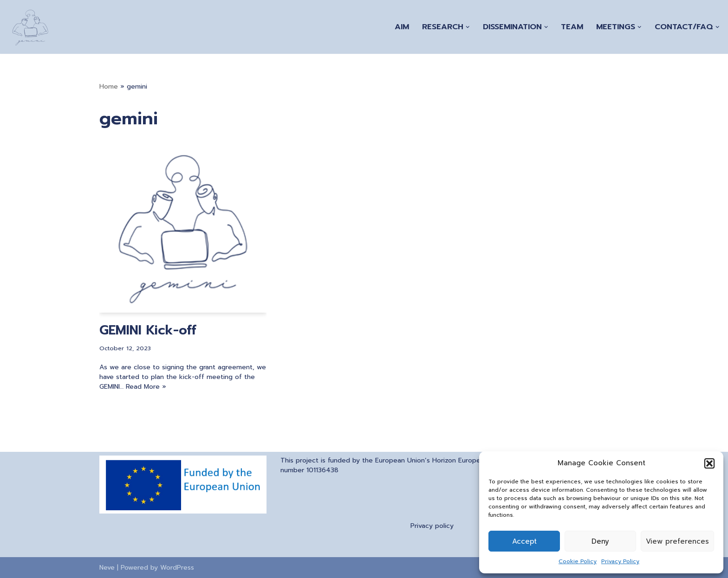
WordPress (177, 568)
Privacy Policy (620, 561)
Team (572, 27)
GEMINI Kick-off (148, 330)
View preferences (677, 541)
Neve (107, 568)
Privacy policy (432, 526)
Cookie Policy (578, 561)
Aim (402, 27)
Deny (600, 541)
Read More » (146, 387)
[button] (709, 463)
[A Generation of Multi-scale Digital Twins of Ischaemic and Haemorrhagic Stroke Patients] (30, 27)
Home (109, 87)
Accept (524, 541)
